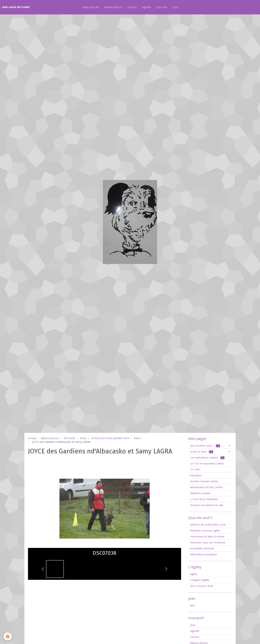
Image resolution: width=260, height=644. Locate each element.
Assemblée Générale (202, 548)
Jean (193, 605)
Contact (132, 7)
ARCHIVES (69, 438)
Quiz (175, 7)
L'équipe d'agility (200, 580)
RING (83, 438)
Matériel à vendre (200, 493)
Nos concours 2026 (202, 586)
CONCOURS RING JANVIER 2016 (110, 438)
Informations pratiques (203, 554)
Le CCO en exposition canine (207, 463)
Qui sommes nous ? (205, 446)
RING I (138, 438)
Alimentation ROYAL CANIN (206, 487)
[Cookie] (8, 637)
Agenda (147, 7)
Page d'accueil (91, 7)
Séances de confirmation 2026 (208, 525)
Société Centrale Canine (204, 481)
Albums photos (113, 7)
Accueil (32, 438)
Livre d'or (162, 7)
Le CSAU (195, 469)
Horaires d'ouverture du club (207, 505)
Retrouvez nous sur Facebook (208, 542)
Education (196, 475)
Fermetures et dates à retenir (207, 536)
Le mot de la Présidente (204, 499)
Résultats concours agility (205, 531)
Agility (194, 574)
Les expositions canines (207, 457)
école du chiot (202, 452)
